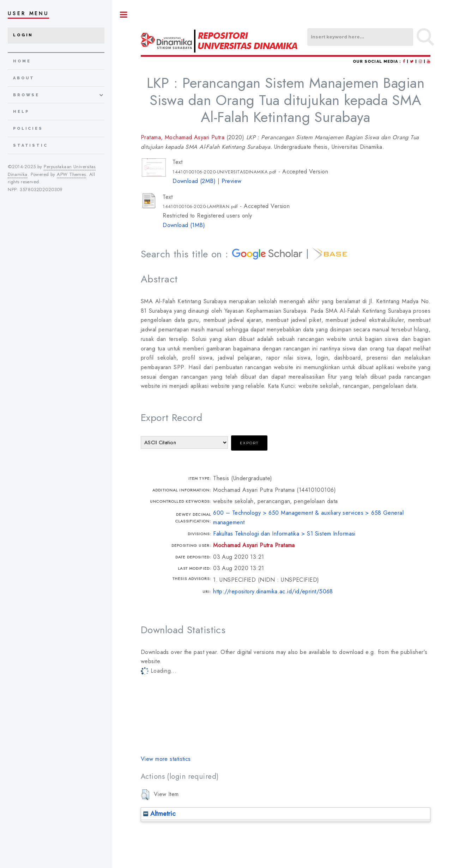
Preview (232, 181)
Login (23, 35)
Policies (28, 129)
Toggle (124, 15)
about (24, 78)
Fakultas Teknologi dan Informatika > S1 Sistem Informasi (284, 534)
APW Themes (71, 174)
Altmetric (159, 814)
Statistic (31, 145)
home (22, 61)
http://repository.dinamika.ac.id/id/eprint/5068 (273, 591)
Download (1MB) (184, 225)
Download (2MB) (194, 181)
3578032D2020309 (41, 190)
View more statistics (166, 759)
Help (21, 112)
